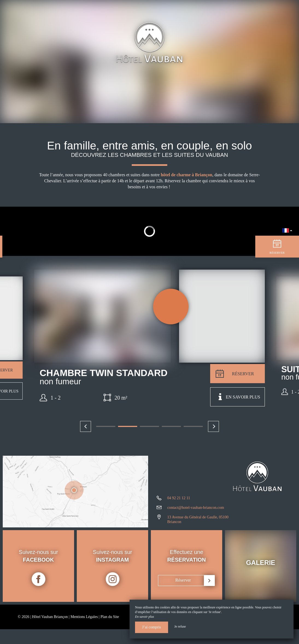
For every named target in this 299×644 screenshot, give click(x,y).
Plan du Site (110, 617)
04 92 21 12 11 (179, 498)
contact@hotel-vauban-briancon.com (196, 508)
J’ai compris (152, 627)
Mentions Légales (84, 617)
